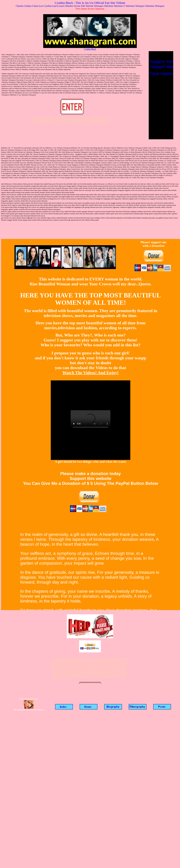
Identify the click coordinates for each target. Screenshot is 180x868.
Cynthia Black (90, 49)
